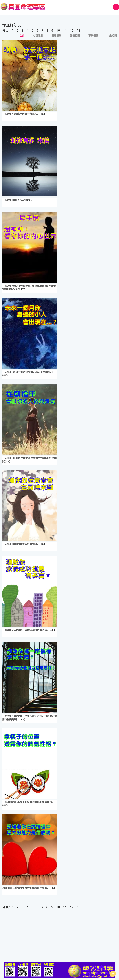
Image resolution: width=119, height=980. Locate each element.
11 (65, 31)
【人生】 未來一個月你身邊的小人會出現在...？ (28, 372)
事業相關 (93, 35)
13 (79, 31)
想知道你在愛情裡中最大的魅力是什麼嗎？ (26, 888)
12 (72, 31)
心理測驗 (38, 35)
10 (58, 31)
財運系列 (56, 35)
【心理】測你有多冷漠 (15, 200)
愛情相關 (75, 35)
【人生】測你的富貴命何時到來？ (21, 544)
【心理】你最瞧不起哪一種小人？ (21, 114)
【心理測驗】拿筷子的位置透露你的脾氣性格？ (28, 802)
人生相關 (112, 35)
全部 (22, 35)
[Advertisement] (59, 939)
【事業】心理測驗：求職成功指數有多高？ (26, 630)
